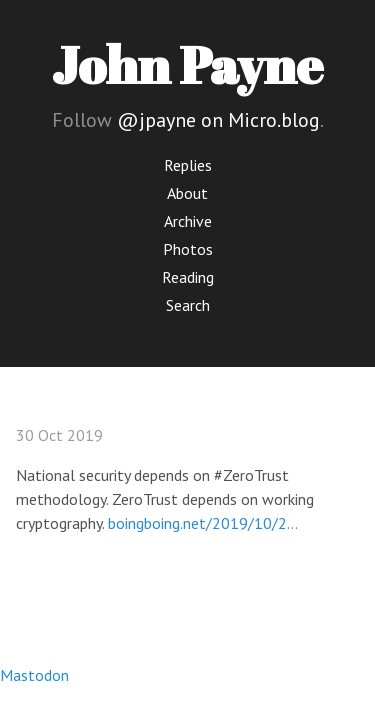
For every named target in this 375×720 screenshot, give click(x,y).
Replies (188, 165)
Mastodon (34, 675)
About (187, 193)
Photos (188, 249)
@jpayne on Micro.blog (218, 120)
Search (188, 305)
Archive (188, 221)
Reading (188, 277)
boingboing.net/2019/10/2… (203, 523)
